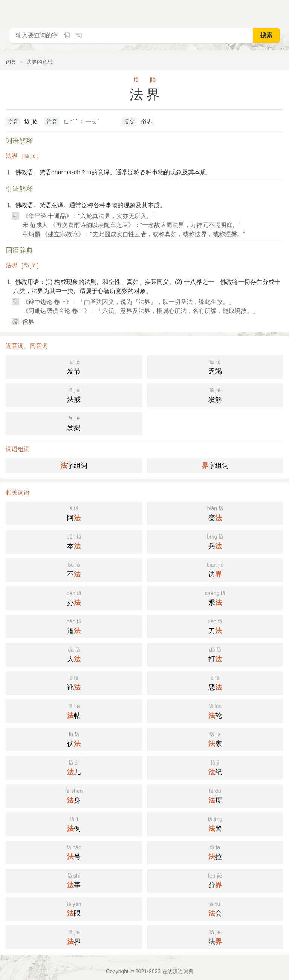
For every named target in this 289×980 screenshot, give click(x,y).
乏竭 (215, 366)
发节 (74, 366)
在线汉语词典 (178, 971)
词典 (11, 62)
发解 (215, 395)
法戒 (74, 395)
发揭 (74, 423)
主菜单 (278, 11)
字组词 (74, 466)
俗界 (147, 121)
